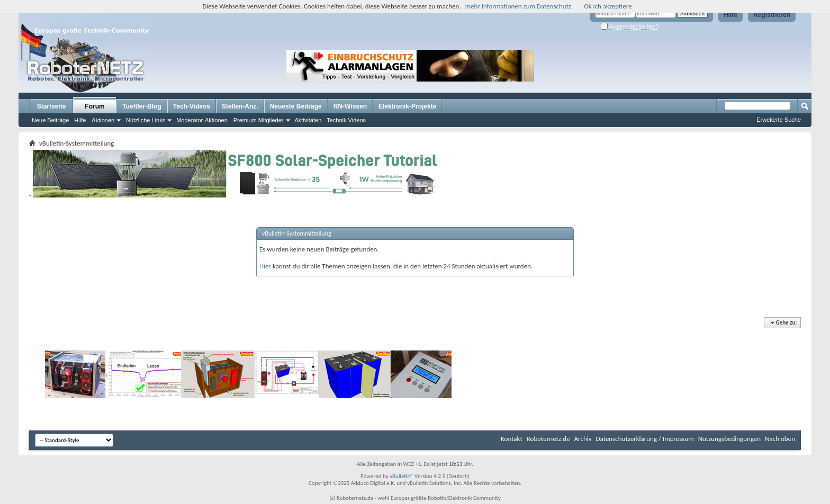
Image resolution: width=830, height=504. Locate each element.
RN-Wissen (350, 106)
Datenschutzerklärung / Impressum (645, 439)
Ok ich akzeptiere (608, 6)
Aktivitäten (308, 120)
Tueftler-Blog (142, 106)
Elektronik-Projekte (407, 106)
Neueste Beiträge (296, 106)
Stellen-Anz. (240, 106)
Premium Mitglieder (259, 120)
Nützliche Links (146, 120)
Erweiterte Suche (779, 120)
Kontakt (512, 439)
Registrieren (772, 15)
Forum (94, 106)
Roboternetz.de (548, 439)
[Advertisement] (602, 66)
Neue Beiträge (50, 120)
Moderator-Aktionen (202, 120)
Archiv (583, 439)
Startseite (52, 106)
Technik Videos (346, 120)
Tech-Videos (192, 106)
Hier (265, 266)
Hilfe (730, 15)
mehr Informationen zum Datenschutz (518, 6)
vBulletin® (402, 476)
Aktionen (103, 120)
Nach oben (780, 439)
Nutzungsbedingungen (730, 439)
